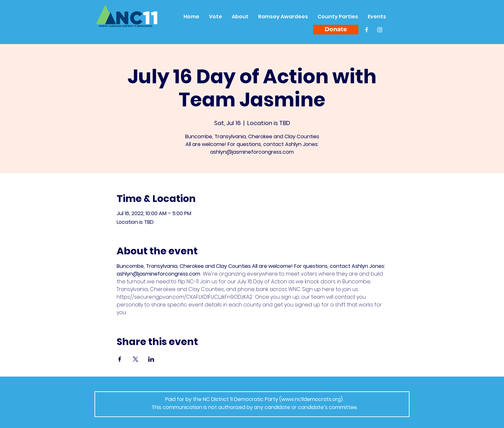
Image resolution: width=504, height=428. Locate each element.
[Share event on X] (135, 359)
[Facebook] (367, 30)
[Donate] (336, 30)
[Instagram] (380, 30)
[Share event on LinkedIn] (151, 359)
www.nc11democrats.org (311, 399)
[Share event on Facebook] (120, 359)
